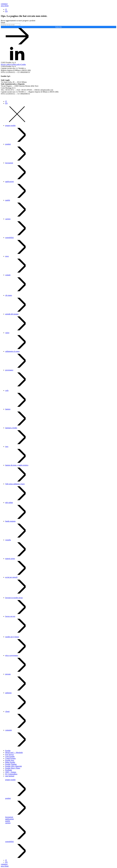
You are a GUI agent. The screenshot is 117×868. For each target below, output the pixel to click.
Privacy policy (6, 64)
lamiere (8, 409)
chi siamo (9, 295)
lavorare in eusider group (14, 598)
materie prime (10, 559)
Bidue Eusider (10, 762)
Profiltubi (9, 770)
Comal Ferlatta (10, 758)
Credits (23, 64)
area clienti (5, 6)
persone (8, 674)
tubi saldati (9, 503)
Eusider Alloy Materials (14, 766)
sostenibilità (9, 238)
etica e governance (12, 655)
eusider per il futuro (12, 637)
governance (9, 370)
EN (6, 11)
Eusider (8, 751)
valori (7, 333)
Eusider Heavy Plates (13, 768)
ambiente (8, 693)
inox (7, 446)
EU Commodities (11, 774)
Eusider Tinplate (11, 764)
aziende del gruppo (12, 314)
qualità (8, 200)
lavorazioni (9, 163)
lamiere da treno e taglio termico (17, 465)
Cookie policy (16, 64)
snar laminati (10, 776)
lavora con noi (10, 616)
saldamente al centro (12, 351)
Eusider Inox (10, 760)
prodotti (8, 144)
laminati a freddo (11, 428)
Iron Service (10, 754)
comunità (8, 730)
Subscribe (58, 27)
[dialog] (58, 480)
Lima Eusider (10, 756)
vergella (8, 540)
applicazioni (9, 182)
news (7, 256)
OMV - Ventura (11, 772)
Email (3, 23)
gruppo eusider (10, 125)
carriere (8, 219)
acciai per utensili (11, 577)
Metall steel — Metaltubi (14, 753)
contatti (8, 275)
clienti (7, 711)
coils (7, 390)
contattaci (4, 4)
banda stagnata (10, 521)
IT (6, 9)
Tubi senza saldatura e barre (15, 484)
